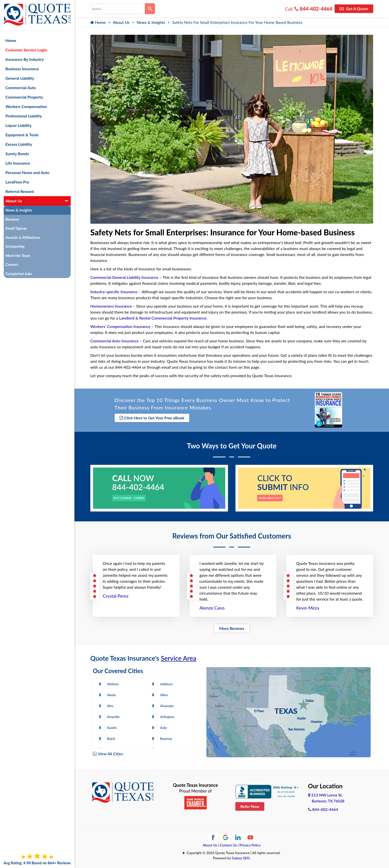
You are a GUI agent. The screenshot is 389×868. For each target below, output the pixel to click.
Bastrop (166, 739)
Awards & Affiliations (23, 237)
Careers (12, 264)
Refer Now (250, 806)
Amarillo (113, 717)
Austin (112, 728)
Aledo (111, 695)
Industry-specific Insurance (114, 292)
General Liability (20, 78)
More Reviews (232, 628)
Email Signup (16, 228)
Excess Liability (19, 144)
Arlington (167, 717)
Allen (164, 695)
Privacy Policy (250, 845)
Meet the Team (18, 255)
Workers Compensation (26, 106)
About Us (121, 22)
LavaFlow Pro (17, 182)
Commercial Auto (21, 88)
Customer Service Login (26, 50)
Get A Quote (354, 9)
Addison (166, 684)
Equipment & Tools (22, 135)
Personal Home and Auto (27, 172)
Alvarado (167, 706)
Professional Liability (24, 116)
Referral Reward (20, 191)
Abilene (113, 684)
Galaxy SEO (241, 858)
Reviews (12, 219)
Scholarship (15, 246)
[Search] (150, 9)
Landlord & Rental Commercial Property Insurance (163, 318)
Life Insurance (18, 163)
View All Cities (110, 754)
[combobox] (118, 9)
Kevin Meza (308, 608)
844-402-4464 (313, 9)
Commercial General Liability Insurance (124, 277)
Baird (111, 739)
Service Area (178, 658)
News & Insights (151, 22)
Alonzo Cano (212, 608)
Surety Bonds (17, 154)
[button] (67, 201)
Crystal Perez (116, 596)
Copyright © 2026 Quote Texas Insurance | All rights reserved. (234, 853)
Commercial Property (24, 97)
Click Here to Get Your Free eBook (152, 418)
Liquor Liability (18, 125)
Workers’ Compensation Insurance (120, 326)
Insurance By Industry (25, 59)
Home (98, 22)
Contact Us (228, 845)
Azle (164, 728)
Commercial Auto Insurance (114, 341)
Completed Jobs (19, 274)
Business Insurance (22, 69)
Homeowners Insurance (111, 306)
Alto (110, 706)
